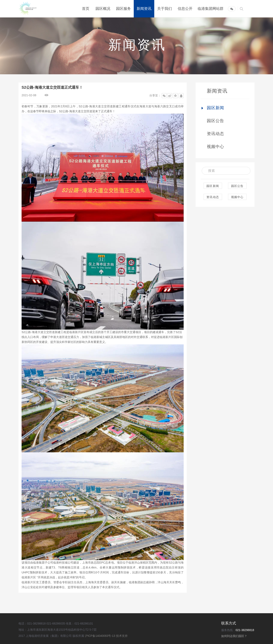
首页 (86, 9)
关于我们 (165, 9)
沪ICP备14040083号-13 (100, 636)
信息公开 (185, 9)
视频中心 (216, 147)
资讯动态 (216, 134)
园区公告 (216, 121)
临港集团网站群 (211, 9)
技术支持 (122, 636)
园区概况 (103, 9)
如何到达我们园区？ (234, 636)
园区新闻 (216, 108)
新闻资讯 (144, 9)
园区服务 (123, 9)
